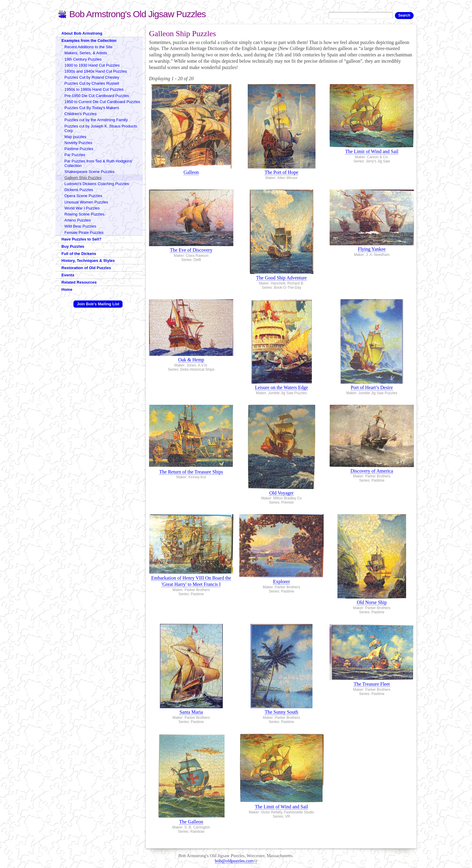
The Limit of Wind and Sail (372, 151)
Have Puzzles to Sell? (81, 239)
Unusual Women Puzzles (86, 202)
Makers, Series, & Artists (86, 53)
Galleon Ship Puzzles (83, 178)
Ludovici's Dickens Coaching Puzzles (97, 184)
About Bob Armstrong (82, 33)
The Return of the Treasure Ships (191, 472)
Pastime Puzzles (79, 149)
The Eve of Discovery (191, 250)
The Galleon (191, 822)
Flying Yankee (372, 249)
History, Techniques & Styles (88, 261)
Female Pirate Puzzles (84, 233)
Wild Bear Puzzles (80, 226)
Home (67, 289)
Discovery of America (372, 471)
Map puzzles (75, 137)
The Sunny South (281, 712)
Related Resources (79, 282)
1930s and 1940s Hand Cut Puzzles (96, 71)
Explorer (281, 582)
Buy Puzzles (73, 246)
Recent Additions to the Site (88, 47)
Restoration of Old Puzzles (86, 268)
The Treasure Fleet (372, 684)
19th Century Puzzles (83, 59)
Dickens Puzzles (79, 190)
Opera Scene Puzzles (83, 196)
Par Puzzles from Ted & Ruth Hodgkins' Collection (99, 163)
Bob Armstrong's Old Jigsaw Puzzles (138, 14)
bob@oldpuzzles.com (236, 861)
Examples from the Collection (89, 41)
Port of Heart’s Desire (372, 387)
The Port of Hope (281, 172)
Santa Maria (191, 712)
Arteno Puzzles (78, 220)
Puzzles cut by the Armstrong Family (96, 120)
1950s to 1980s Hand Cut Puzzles (94, 89)
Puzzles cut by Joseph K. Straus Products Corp (101, 128)
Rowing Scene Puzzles (84, 214)
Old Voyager (282, 493)
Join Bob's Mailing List (98, 304)
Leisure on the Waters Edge (281, 387)
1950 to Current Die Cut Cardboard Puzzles (102, 102)
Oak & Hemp (191, 360)
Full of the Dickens (79, 254)
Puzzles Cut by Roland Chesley (92, 77)
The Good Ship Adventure (281, 278)
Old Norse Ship (372, 602)
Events (68, 275)
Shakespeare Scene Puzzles (89, 172)
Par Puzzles (75, 155)
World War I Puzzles (82, 208)
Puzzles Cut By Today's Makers (92, 108)
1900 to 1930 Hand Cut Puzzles (92, 65)
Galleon (191, 172)
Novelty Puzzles (78, 143)
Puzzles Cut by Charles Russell (92, 83)
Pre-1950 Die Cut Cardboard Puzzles (97, 96)
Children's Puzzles (81, 114)
